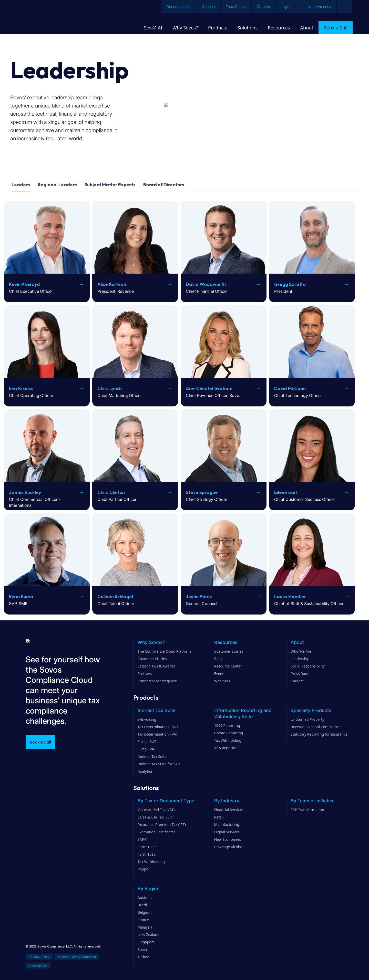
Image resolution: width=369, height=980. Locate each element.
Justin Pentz (199, 596)
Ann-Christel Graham (209, 388)
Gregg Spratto (290, 284)
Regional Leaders (57, 185)
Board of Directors (164, 185)
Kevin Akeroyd (24, 284)
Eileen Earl (286, 492)
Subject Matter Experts (110, 185)
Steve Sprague (202, 492)
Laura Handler (290, 596)
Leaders (21, 185)
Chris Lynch (110, 388)
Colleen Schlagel (115, 596)
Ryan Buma (21, 596)
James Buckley (25, 492)
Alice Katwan (112, 284)
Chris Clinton (111, 492)
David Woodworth (206, 284)
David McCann (290, 388)
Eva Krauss (21, 388)
